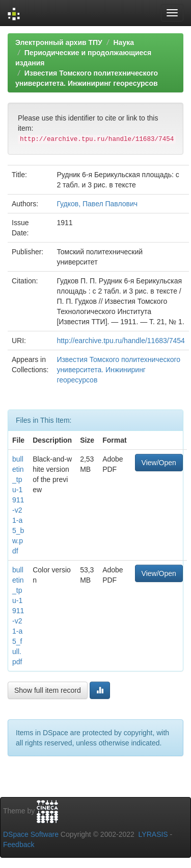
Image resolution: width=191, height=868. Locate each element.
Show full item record (48, 690)
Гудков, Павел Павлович (97, 204)
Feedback (19, 845)
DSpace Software (31, 834)
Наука (123, 42)
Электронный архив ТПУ (59, 42)
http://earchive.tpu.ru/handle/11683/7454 (120, 341)
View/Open (159, 463)
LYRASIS (153, 834)
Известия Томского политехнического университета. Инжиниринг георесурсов (118, 370)
